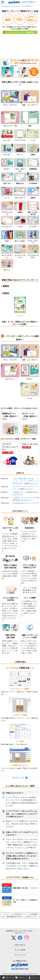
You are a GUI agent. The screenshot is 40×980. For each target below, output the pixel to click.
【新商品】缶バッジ (20, 492)
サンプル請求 (20, 950)
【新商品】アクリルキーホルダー (25, 498)
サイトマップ (20, 955)
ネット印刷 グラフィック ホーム (10, 6)
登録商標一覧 (30, 917)
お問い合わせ (20, 945)
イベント (20, 315)
